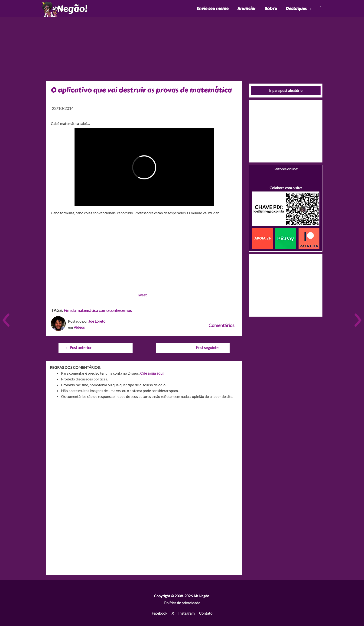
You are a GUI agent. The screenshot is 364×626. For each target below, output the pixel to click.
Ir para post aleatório (286, 90)
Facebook (159, 613)
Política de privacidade (182, 603)
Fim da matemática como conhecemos (98, 310)
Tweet (142, 295)
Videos (79, 327)
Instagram (186, 613)
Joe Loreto (97, 321)
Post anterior (78, 348)
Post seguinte (210, 348)
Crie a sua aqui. (152, 373)
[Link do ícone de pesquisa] (320, 8)
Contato (206, 613)
